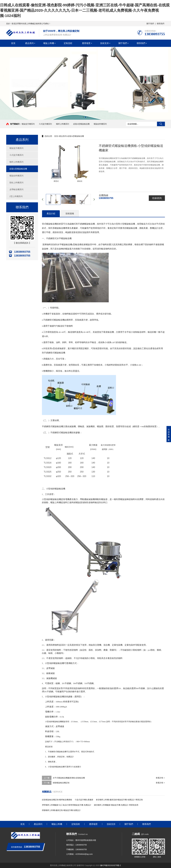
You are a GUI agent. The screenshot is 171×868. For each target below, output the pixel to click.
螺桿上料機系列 (63, 124)
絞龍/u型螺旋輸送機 (81, 124)
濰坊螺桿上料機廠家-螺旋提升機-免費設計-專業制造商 (116, 805)
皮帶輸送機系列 (16, 189)
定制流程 (68, 43)
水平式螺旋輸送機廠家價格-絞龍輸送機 (69, 778)
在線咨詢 (157, 198)
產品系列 (29, 43)
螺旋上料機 (49, 43)
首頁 (13, 43)
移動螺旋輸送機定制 (61, 783)
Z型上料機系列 (16, 196)
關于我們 (150, 24)
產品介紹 (51, 214)
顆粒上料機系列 (16, 183)
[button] (83, 117)
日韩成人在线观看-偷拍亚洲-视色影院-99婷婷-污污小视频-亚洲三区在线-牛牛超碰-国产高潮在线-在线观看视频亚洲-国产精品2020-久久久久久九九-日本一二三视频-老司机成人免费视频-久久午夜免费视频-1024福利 (85, 10)
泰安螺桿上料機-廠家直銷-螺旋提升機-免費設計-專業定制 (119, 800)
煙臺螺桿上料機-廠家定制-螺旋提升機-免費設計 (61, 810)
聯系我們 (161, 24)
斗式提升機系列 (45, 124)
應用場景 (86, 43)
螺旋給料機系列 (100, 124)
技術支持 (104, 43)
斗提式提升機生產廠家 (84, 800)
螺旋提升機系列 (28, 124)
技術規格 (70, 214)
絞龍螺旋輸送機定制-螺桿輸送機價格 (57, 800)
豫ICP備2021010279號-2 (111, 865)
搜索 (161, 124)
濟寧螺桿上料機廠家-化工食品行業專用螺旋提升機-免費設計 (67, 805)
